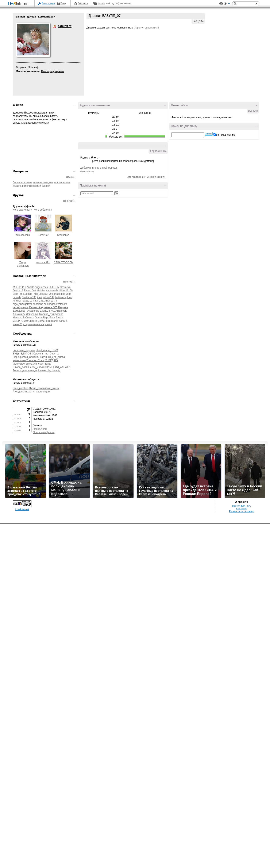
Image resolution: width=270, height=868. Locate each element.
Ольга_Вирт (42, 318)
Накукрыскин (88, 171)
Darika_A (18, 291)
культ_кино (19, 360)
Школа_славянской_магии (28, 367)
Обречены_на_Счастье (46, 354)
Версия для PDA (241, 506)
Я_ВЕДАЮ (51, 360)
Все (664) (69, 201)
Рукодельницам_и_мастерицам (31, 392)
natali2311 (39, 301)
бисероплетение (22, 183)
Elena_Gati (30, 291)
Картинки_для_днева (53, 357)
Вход (63, 3)
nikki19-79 (51, 301)
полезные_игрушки (24, 350)
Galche (41, 291)
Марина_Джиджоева (51, 314)
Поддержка (221, 4)
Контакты (241, 508)
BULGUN (54, 287)
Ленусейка (32, 314)
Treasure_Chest (35, 360)
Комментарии (47, 17)
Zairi (39, 297)
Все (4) (70, 177)
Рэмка (59, 318)
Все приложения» (156, 177)
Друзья (32, 17)
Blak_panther (20, 388)
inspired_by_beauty (49, 370)
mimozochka (23, 235)
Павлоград (47, 71)
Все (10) (253, 111)
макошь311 (43, 262)
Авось (101, 3)
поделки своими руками (36, 186)
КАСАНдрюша (59, 311)
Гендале (63, 307)
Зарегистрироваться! (146, 28)
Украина (59, 71)
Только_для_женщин (25, 370)
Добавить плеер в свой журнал (99, 168)
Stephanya (63, 235)
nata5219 (27, 301)
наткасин (39, 324)
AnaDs (30, 287)
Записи (20, 17)
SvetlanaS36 (29, 297)
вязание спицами (43, 183)
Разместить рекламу (241, 511)
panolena (38, 304)
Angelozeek (41, 287)
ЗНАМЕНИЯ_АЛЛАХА (57, 367)
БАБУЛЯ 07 (55, 27)
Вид (227, 4)
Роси (52, 318)
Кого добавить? (43, 210)
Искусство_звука (23, 364)
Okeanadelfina (57, 294)
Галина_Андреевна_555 (43, 307)
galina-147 (49, 297)
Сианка (33, 321)
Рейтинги (83, 3)
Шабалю (53, 321)
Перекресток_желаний (26, 357)
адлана (63, 321)
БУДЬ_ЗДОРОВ (22, 354)
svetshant (62, 304)
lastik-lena (61, 297)
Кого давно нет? (22, 210)
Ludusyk (44, 294)
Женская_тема (42, 364)
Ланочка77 (19, 314)
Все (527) (69, 282)
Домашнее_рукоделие (26, 311)
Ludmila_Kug (31, 294)
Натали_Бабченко (23, 318)
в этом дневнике (226, 135)
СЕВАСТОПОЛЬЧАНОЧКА (69, 262)
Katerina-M (52, 291)
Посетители (40, 429)
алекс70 (18, 324)
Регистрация (49, 3)
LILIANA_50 (66, 291)
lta (20, 301)
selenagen (50, 304)
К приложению (158, 151)
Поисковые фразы (44, 432)
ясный (48, 324)
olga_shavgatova (22, 304)
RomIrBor (43, 235)
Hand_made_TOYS (47, 350)
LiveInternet (20, 4)
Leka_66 (18, 294)
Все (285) (198, 21)
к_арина (28, 324)
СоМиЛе (43, 321)
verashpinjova (21, 307)
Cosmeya (65, 287)
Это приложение (136, 177)
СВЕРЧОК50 (20, 321)
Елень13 (45, 311)
